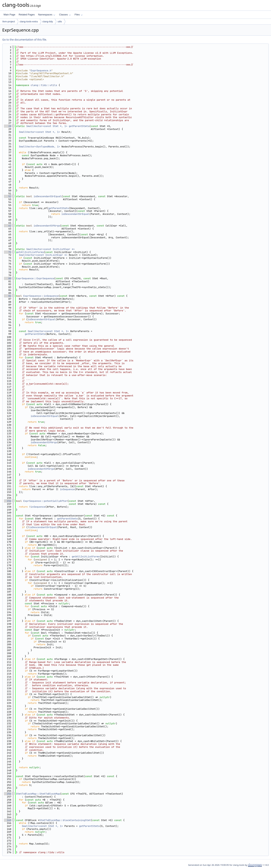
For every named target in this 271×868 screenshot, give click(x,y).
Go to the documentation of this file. (25, 40)
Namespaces (47, 15)
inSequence (67, 489)
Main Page (9, 15)
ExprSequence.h (41, 71)
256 (8, 794)
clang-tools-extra (29, 22)
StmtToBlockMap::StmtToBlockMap (38, 794)
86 (8, 296)
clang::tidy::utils (44, 85)
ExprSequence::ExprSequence (35, 278)
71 (8, 252)
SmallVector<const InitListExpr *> (50, 249)
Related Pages (27, 15)
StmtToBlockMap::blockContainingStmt (65, 820)
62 (8, 226)
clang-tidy (48, 22)
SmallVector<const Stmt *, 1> (47, 126)
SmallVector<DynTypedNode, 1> (39, 147)
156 (8, 501)
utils (60, 22)
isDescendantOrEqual (48, 196)
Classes (65, 15)
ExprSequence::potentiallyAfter (45, 501)
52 (8, 196)
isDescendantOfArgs (47, 226)
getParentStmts (79, 126)
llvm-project (9, 22)
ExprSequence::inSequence (41, 296)
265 (8, 820)
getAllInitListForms (30, 252)
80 (8, 278)
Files (79, 15)
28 (8, 126)
